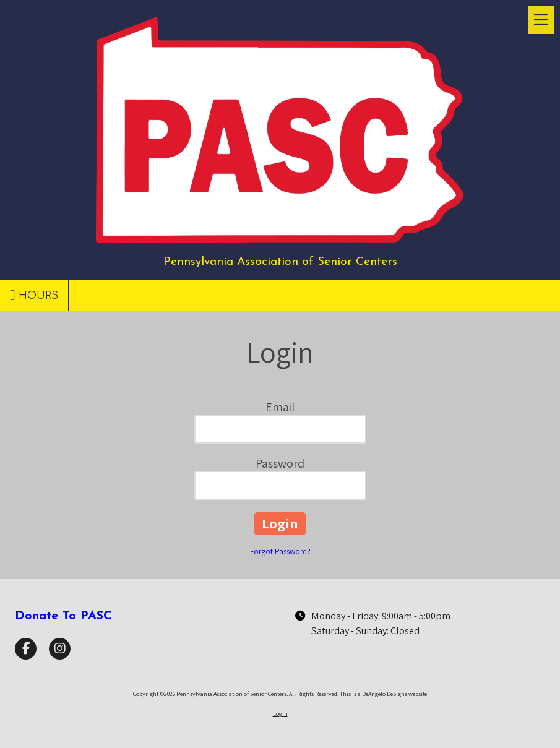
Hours (34, 295)
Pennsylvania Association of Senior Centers (280, 262)
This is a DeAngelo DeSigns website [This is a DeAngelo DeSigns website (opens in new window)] (383, 694)
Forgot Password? (280, 552)
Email (280, 407)
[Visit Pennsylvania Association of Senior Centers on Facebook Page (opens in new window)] (26, 649)
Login (280, 714)
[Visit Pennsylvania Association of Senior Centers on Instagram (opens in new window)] (60, 649)
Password (280, 463)
